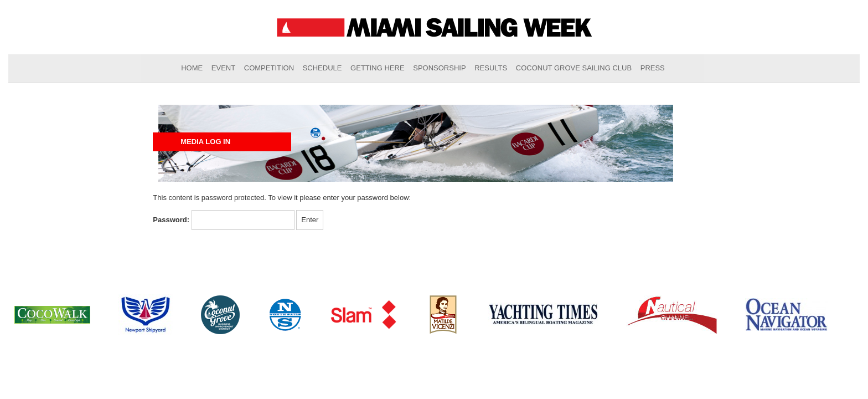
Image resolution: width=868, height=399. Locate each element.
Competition (269, 68)
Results (491, 68)
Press (653, 68)
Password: (223, 220)
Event (223, 68)
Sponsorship (439, 68)
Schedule (322, 68)
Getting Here (378, 68)
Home (192, 68)
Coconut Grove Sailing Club (574, 68)
